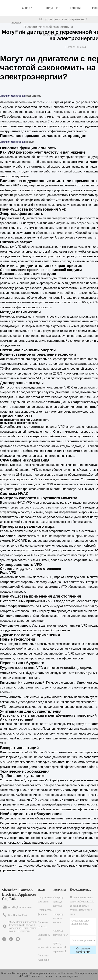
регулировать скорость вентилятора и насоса (47, 507)
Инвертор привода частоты (58, 902)
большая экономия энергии (57, 233)
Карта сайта (44, 947)
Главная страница (16, 27)
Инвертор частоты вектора (58, 918)
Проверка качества (43, 924)
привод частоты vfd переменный (60, 947)
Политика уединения (44, 958)
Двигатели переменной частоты (22, 102)
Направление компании (45, 900)
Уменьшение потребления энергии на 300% (57, 856)
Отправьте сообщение (83, 950)
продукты (52, 8)
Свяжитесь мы (44, 937)
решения (76, 8)
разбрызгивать (33, 96)
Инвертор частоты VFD (60, 933)
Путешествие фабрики (45, 912)
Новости (31, 27)
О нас (28, 8)
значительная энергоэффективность (52, 218)
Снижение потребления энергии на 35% (66, 536)
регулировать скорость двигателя (38, 195)
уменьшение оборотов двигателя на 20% (49, 757)
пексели (30, 142)
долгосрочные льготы (28, 729)
